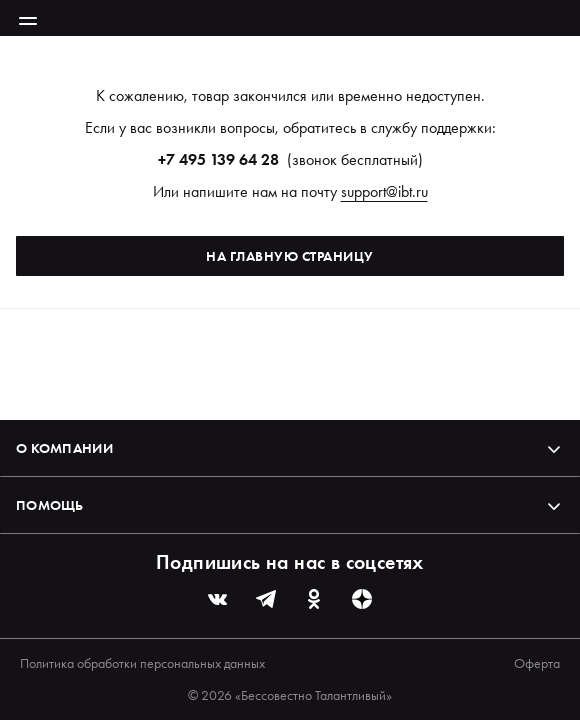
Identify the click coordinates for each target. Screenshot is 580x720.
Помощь (290, 505)
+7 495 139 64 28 (218, 159)
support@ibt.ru (384, 191)
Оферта (537, 663)
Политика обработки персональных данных (142, 663)
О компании (290, 448)
